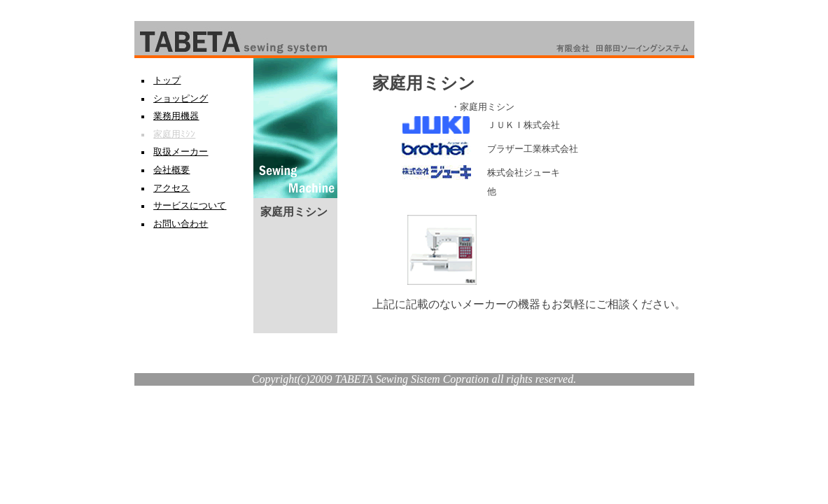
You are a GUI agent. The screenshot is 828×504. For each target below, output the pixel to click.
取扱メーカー (181, 152)
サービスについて (190, 206)
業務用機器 (176, 116)
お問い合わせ (181, 224)
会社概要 (171, 170)
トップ (167, 80)
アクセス (171, 188)
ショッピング (181, 99)
